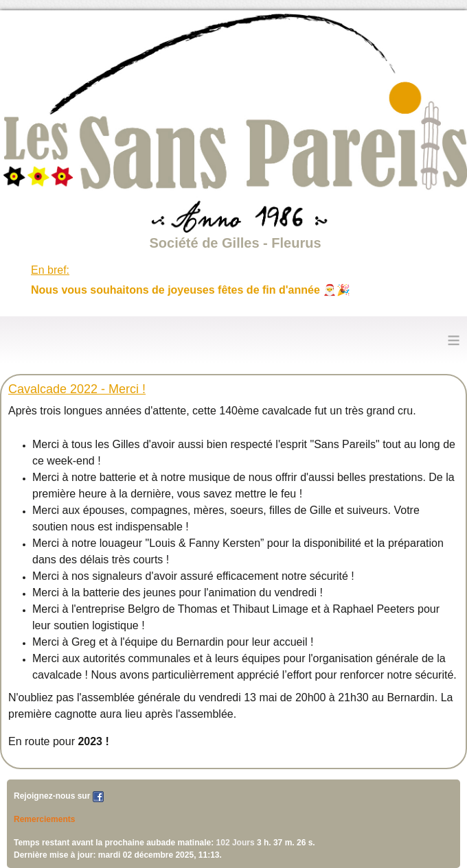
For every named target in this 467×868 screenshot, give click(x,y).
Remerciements (44, 819)
